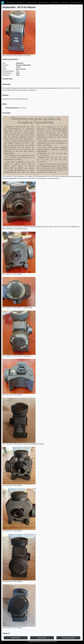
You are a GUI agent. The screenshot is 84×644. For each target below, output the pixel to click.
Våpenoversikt (42, 638)
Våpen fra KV (31, 3)
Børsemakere (43, 3)
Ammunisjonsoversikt (68, 638)
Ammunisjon (55, 3)
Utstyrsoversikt (16, 638)
